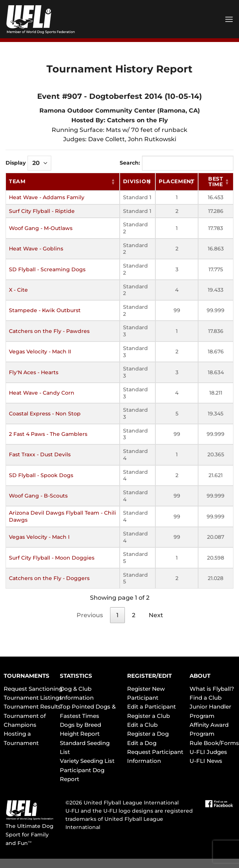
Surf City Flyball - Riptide (42, 211)
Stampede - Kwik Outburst (45, 310)
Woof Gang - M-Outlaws (41, 228)
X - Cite (18, 290)
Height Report (80, 734)
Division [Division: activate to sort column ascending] (137, 181)
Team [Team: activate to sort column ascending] (17, 181)
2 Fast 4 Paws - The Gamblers (48, 434)
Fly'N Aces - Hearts (34, 372)
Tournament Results (32, 707)
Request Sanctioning (33, 689)
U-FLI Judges (208, 752)
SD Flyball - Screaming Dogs (47, 269)
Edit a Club (142, 725)
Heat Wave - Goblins (36, 249)
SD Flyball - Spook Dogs (41, 475)
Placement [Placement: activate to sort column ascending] (177, 181)
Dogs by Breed (80, 725)
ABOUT (200, 676)
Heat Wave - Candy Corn (42, 393)
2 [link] (134, 615)
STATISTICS (76, 676)
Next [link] (156, 615)
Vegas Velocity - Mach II (40, 352)
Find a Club (206, 698)
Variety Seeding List (87, 761)
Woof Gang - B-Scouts (38, 496)
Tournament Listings (33, 698)
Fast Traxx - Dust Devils (40, 454)
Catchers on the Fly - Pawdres (49, 331)
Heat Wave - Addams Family (47, 197)
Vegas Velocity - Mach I (39, 537)
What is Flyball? (212, 689)
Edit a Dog (142, 743)
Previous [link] (90, 615)
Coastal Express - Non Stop (45, 414)
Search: (177, 163)
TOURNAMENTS (27, 676)
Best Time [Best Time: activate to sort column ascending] (216, 182)
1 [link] (117, 615)
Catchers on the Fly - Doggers (49, 578)
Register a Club (148, 716)
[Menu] (229, 19)
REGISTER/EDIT (149, 676)
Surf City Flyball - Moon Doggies (52, 558)
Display (28, 163)
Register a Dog (148, 734)
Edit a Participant (151, 707)
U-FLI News (206, 761)
